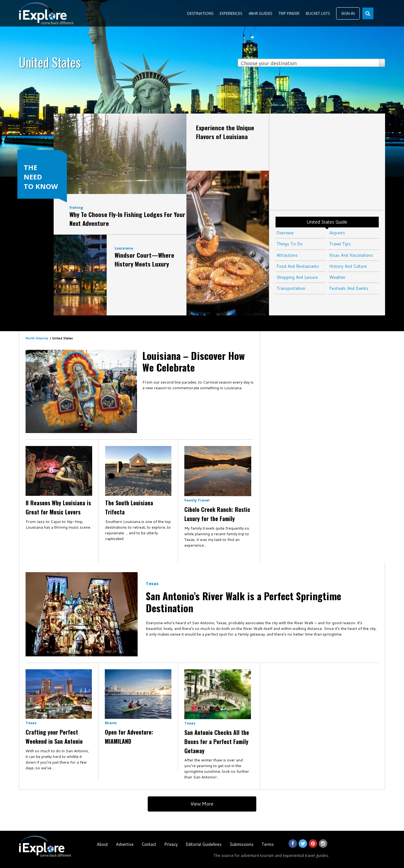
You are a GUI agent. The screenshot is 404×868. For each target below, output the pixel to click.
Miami (111, 723)
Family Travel (197, 500)
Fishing (76, 207)
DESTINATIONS (200, 13)
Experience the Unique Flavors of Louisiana (225, 132)
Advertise (125, 844)
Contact (149, 844)
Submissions (241, 844)
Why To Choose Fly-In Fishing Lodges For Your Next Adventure (127, 219)
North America (37, 338)
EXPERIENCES (231, 13)
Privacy (171, 844)
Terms (267, 844)
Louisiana (124, 248)
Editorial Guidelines (204, 844)
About (102, 844)
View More (202, 804)
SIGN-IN (348, 13)
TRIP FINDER (289, 13)
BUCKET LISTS (318, 13)
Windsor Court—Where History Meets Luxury (144, 259)
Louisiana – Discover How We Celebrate (194, 361)
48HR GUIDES (260, 13)
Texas (152, 584)
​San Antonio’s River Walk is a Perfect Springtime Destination (244, 602)
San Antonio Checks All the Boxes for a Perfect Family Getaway (217, 742)
